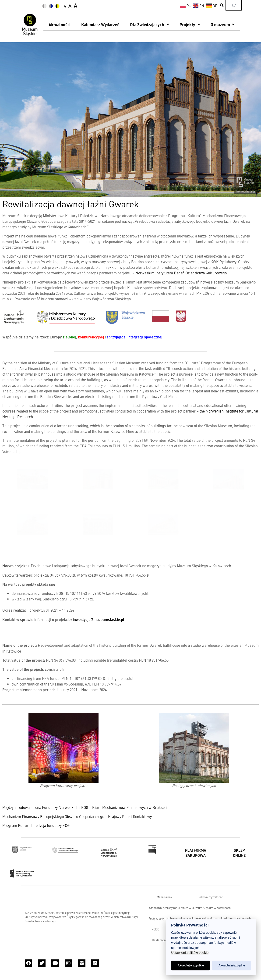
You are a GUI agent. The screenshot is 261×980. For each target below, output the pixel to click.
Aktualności (60, 24)
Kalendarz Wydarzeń (100, 24)
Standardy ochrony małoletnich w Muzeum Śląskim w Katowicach (190, 908)
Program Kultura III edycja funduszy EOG (36, 825)
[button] (222, 5)
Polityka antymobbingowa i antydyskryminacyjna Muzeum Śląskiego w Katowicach (200, 919)
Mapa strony (164, 897)
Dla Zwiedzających (149, 25)
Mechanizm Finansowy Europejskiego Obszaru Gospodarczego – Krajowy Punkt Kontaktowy (77, 816)
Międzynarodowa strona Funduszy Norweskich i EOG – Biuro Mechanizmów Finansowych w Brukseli (85, 807)
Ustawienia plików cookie (190, 953)
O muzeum (223, 25)
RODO (155, 929)
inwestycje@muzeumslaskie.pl (99, 619)
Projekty (190, 25)
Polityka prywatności (210, 897)
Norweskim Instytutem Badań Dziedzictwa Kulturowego (181, 273)
